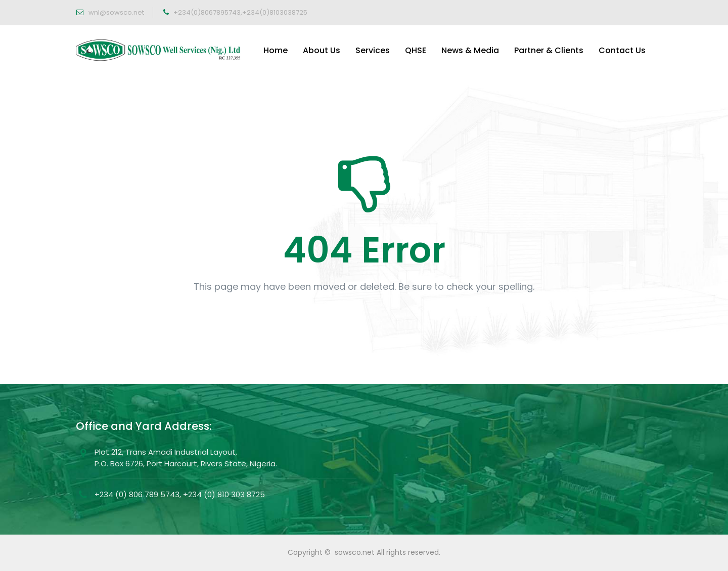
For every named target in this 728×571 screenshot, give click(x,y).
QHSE (416, 50)
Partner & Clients (549, 50)
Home (276, 50)
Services (373, 50)
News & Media (470, 50)
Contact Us (622, 50)
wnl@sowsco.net (116, 12)
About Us (322, 50)
